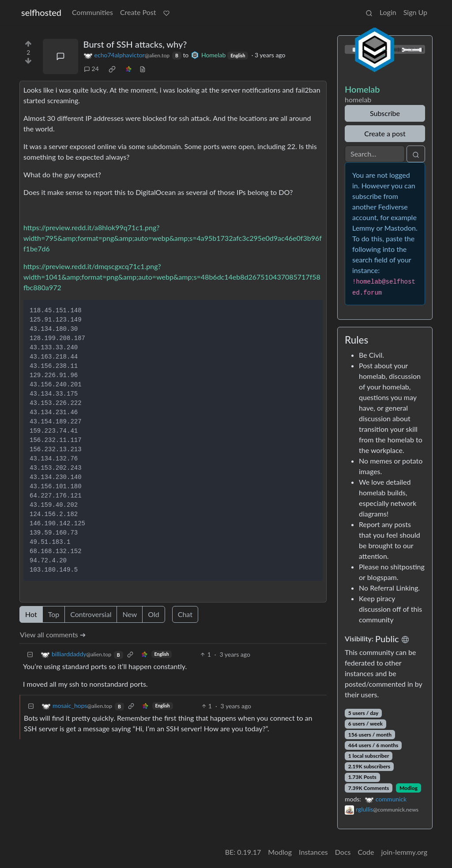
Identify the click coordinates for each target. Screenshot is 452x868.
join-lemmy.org (404, 852)
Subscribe (385, 113)
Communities (92, 12)
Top (54, 614)
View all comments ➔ (53, 634)
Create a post (385, 133)
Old (153, 614)
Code (366, 852)
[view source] (143, 69)
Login (388, 12)
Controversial (91, 614)
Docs (343, 852)
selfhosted (41, 12)
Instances (313, 852)
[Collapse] (30, 654)
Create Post (138, 12)
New (130, 614)
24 (91, 69)
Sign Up (415, 12)
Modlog (409, 788)
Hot (31, 614)
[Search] (375, 154)
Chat (185, 614)
